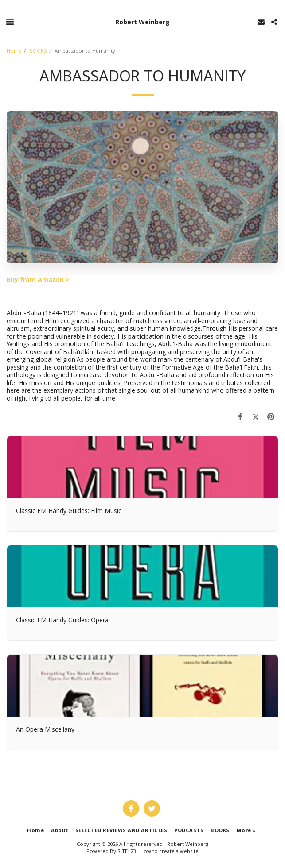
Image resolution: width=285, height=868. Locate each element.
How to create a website (169, 851)
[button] (10, 21)
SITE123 (127, 851)
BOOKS (38, 51)
